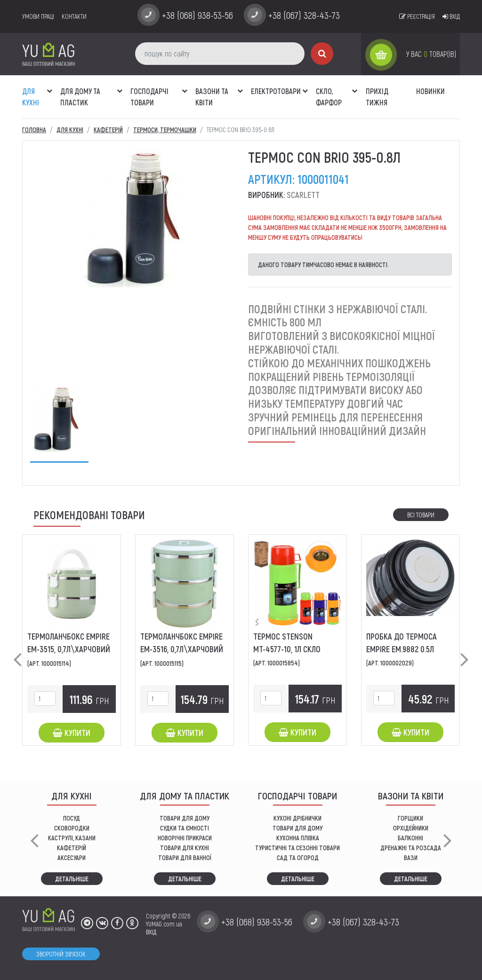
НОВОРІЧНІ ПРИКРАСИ (185, 838)
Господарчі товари (149, 97)
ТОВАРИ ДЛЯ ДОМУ (185, 818)
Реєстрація (417, 16)
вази (411, 857)
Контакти (74, 16)
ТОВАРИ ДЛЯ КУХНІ (185, 848)
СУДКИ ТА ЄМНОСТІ (185, 828)
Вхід (451, 16)
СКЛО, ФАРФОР (329, 97)
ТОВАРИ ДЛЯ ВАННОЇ (185, 857)
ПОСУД (72, 818)
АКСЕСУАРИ (72, 857)
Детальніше (72, 879)
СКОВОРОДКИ (72, 828)
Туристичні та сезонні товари (297, 848)
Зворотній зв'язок (61, 954)
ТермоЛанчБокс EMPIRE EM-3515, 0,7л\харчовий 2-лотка (69, 649)
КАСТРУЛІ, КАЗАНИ (72, 838)
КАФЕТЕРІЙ (72, 848)
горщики (410, 818)
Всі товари (421, 515)
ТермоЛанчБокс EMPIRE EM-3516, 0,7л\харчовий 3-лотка (182, 649)
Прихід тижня (377, 97)
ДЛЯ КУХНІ (31, 97)
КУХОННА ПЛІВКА (298, 838)
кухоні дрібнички (297, 818)
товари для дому (297, 828)
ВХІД (151, 932)
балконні (410, 838)
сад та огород (298, 857)
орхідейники (411, 828)
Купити (72, 733)
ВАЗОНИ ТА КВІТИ (212, 97)
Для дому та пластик (80, 97)
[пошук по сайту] (220, 54)
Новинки (430, 91)
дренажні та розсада (411, 848)
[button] (49, 86)
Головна (34, 130)
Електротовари (276, 91)
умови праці (38, 16)
